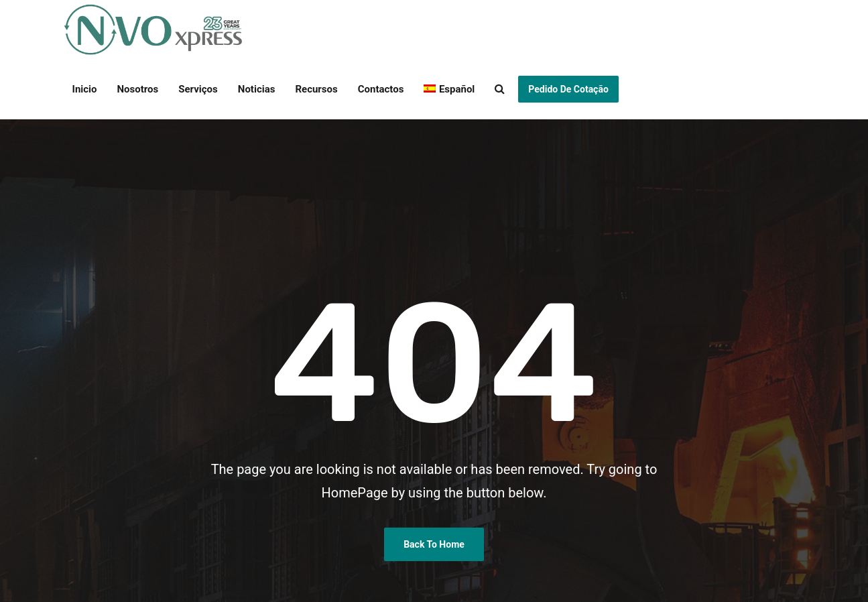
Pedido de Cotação (568, 89)
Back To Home (434, 544)
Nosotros (138, 89)
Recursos (316, 89)
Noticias (257, 89)
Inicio (85, 89)
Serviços (198, 89)
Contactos (381, 89)
